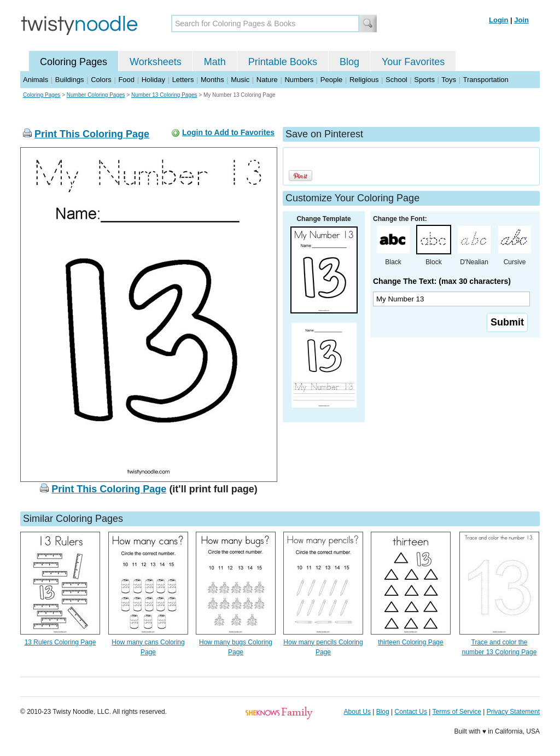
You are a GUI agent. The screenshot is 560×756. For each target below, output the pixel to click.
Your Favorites (413, 62)
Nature (267, 80)
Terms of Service (456, 712)
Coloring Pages (74, 62)
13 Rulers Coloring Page (60, 642)
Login (498, 20)
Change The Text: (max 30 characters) (442, 281)
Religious (364, 80)
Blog (349, 62)
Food (126, 80)
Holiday (153, 80)
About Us (357, 712)
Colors (101, 80)
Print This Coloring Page (92, 134)
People (331, 80)
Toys (449, 80)
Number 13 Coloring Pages (164, 95)
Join (521, 20)
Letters (183, 80)
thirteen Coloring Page (410, 642)
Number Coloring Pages (96, 95)
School (396, 80)
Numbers (299, 80)
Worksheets (156, 62)
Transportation (485, 80)
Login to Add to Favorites (228, 132)
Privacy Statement (513, 712)
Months (212, 80)
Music (240, 80)
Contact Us (411, 712)
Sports (424, 80)
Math (215, 62)
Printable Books (283, 62)
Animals (36, 80)
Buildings (70, 80)
